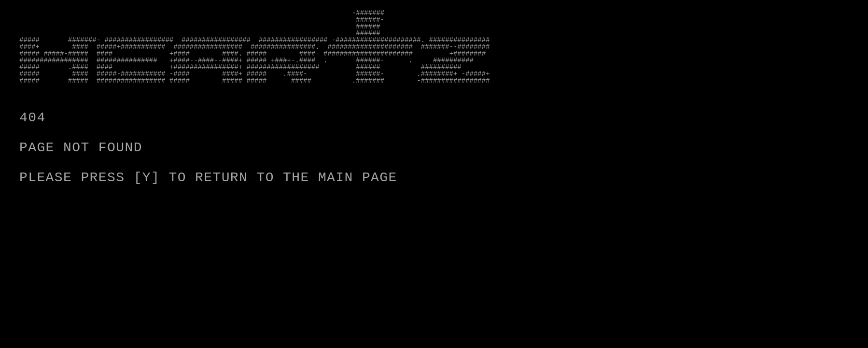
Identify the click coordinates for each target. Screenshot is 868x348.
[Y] (147, 178)
